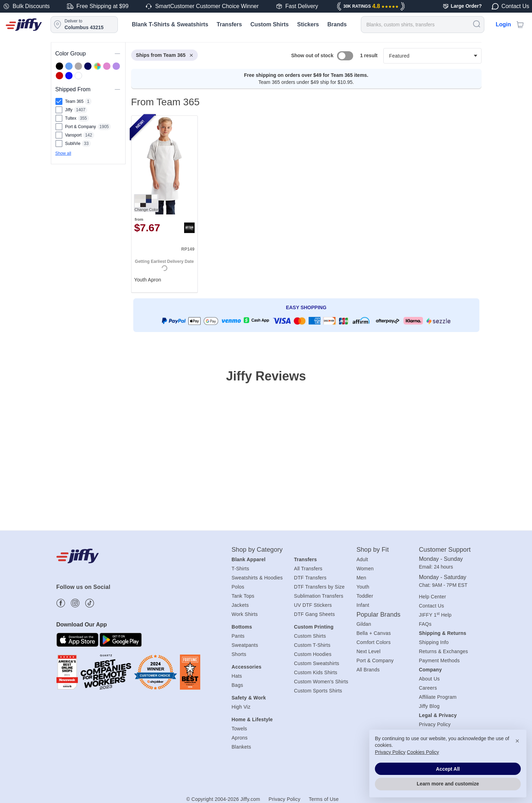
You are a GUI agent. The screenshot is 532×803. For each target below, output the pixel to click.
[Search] (477, 24)
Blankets (241, 747)
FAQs (425, 624)
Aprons (240, 738)
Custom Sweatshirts (316, 663)
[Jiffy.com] (24, 25)
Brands (337, 24)
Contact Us (431, 606)
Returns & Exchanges (443, 651)
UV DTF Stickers (313, 605)
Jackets (240, 605)
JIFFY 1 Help (435, 615)
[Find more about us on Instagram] (75, 603)
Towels (239, 729)
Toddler (365, 596)
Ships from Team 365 (165, 55)
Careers (428, 688)
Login (503, 24)
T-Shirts (240, 569)
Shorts (239, 654)
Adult (362, 559)
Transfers (229, 24)
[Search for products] (423, 25)
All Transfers (308, 569)
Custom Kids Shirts (316, 672)
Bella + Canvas (373, 633)
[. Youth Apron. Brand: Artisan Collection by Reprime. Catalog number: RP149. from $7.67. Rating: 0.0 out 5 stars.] (164, 204)
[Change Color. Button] (146, 203)
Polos (238, 587)
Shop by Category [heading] (257, 550)
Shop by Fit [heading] (372, 550)
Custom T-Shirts (312, 645)
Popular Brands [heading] (378, 615)
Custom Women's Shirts (321, 682)
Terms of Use (324, 799)
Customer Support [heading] (445, 550)
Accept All (448, 769)
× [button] (517, 741)
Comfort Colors (373, 642)
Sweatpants (245, 645)
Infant (363, 605)
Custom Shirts (270, 24)
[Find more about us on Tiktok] (90, 603)
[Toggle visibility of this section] (117, 54)
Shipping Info (434, 642)
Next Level (368, 651)
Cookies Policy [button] (423, 752)
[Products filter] (432, 56)
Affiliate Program (437, 697)
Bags (237, 685)
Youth (363, 587)
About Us (429, 679)
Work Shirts (245, 614)
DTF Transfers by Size (319, 587)
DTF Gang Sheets (314, 614)
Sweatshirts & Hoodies (257, 578)
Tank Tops (243, 596)
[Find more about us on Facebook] (61, 603)
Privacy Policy (285, 799)
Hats (237, 676)
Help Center (432, 597)
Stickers (308, 24)
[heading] (304, 200)
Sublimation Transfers (319, 596)
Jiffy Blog (429, 706)
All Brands (368, 670)
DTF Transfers (310, 578)
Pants (238, 636)
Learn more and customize (448, 784)
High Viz (241, 707)
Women (365, 569)
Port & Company (375, 661)
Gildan (364, 624)
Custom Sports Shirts (318, 691)
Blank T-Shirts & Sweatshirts (170, 24)
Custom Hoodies (313, 654)
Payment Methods (439, 661)
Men (361, 578)
